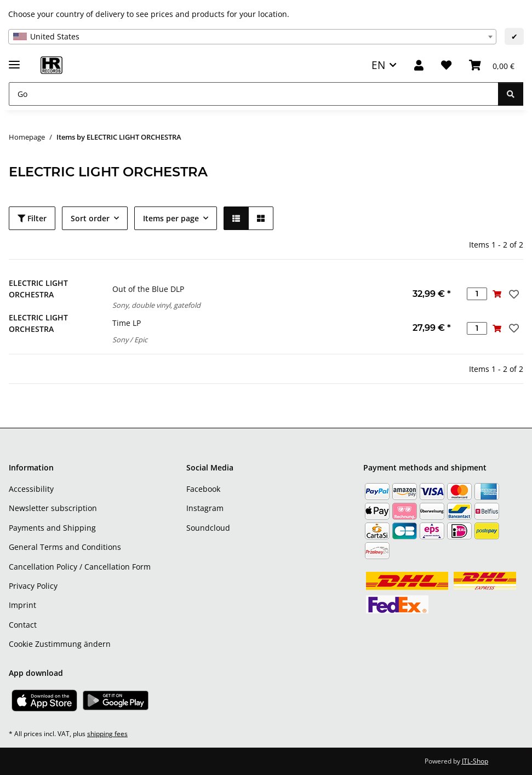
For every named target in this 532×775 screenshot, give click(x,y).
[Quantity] (477, 294)
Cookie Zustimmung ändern (60, 644)
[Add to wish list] (513, 294)
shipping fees (107, 734)
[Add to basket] (497, 294)
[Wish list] (446, 65)
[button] (419, 65)
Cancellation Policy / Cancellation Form (80, 567)
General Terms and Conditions (65, 547)
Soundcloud (208, 528)
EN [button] (378, 65)
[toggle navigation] (14, 60)
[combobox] (252, 37)
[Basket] (492, 65)
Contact (23, 625)
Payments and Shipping (52, 528)
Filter (32, 218)
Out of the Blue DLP (148, 289)
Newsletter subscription (53, 508)
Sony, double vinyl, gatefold (156, 305)
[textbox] (252, 37)
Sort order (90, 218)
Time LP (127, 323)
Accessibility (31, 489)
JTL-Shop (475, 761)
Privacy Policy (33, 586)
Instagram (205, 508)
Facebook (203, 489)
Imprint (22, 605)
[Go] (254, 94)
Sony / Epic (130, 340)
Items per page (171, 218)
